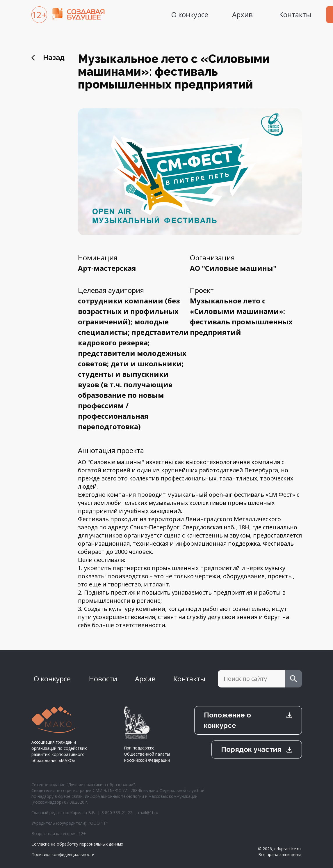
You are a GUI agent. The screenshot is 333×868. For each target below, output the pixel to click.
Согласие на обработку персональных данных (77, 844)
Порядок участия (251, 749)
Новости (103, 679)
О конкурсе (190, 14)
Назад (54, 58)
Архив (242, 14)
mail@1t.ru (148, 813)
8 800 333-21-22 (117, 813)
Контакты (295, 14)
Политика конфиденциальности (63, 854)
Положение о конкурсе (227, 720)
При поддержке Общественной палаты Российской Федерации (147, 734)
